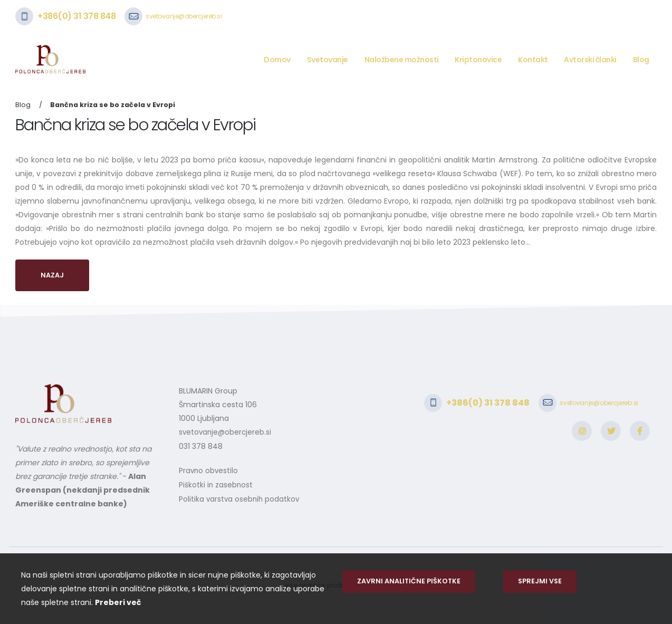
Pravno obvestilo (209, 470)
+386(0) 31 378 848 (76, 16)
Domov (277, 60)
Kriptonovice (478, 60)
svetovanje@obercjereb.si (184, 16)
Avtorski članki (590, 60)
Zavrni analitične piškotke (409, 581)
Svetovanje (328, 60)
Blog (641, 60)
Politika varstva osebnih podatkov (240, 497)
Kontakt (533, 60)
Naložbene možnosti (402, 60)
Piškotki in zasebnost (216, 484)
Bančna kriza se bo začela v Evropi (113, 105)
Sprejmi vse (540, 581)
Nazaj (52, 275)
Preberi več (118, 602)
